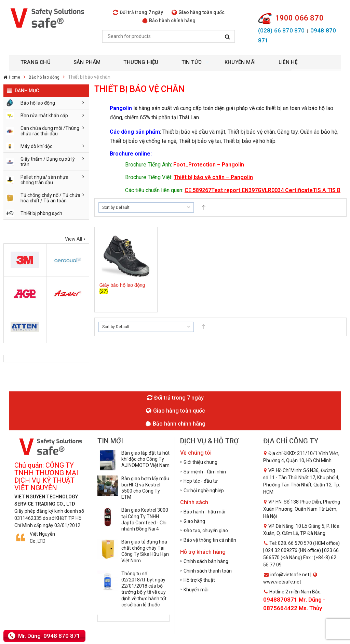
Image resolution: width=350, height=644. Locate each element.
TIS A (320, 190)
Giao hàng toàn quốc (198, 12)
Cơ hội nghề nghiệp (204, 491)
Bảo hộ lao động (44, 77)
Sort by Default (116, 207)
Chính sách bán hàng (206, 561)
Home (15, 77)
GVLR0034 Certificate (285, 190)
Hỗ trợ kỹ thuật (199, 580)
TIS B (334, 190)
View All (73, 239)
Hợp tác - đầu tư (201, 481)
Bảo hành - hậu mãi (204, 512)
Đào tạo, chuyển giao (206, 531)
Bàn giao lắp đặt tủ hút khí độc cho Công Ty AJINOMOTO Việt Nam (145, 459)
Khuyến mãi (196, 590)
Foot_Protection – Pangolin (209, 165)
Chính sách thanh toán (208, 571)
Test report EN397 (234, 190)
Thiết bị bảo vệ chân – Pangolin (213, 177)
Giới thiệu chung (200, 462)
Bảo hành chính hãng (169, 21)
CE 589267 (198, 190)
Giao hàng (194, 521)
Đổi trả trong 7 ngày (138, 12)
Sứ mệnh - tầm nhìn (205, 472)
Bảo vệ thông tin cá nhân (210, 540)
